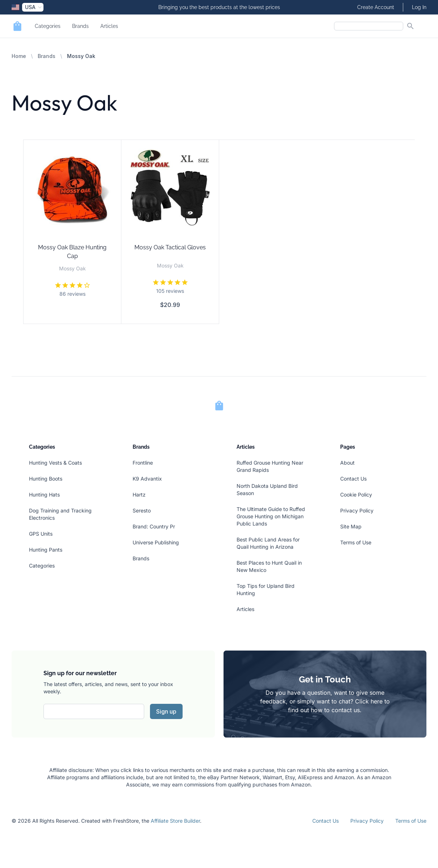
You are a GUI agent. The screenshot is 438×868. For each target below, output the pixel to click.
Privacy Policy (357, 510)
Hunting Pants (46, 550)
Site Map (351, 526)
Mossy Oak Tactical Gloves (170, 247)
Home (19, 56)
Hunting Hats (44, 495)
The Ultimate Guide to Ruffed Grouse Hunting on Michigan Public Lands (271, 516)
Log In (419, 7)
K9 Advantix (147, 479)
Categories (48, 26)
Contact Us (353, 479)
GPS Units (41, 534)
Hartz (139, 495)
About (347, 463)
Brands (80, 26)
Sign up (166, 711)
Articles (109, 26)
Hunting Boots (46, 479)
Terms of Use (356, 542)
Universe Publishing (156, 542)
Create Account (376, 7)
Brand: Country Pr (154, 526)
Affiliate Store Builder (175, 821)
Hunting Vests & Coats (55, 463)
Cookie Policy (356, 495)
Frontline (143, 463)
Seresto (142, 510)
